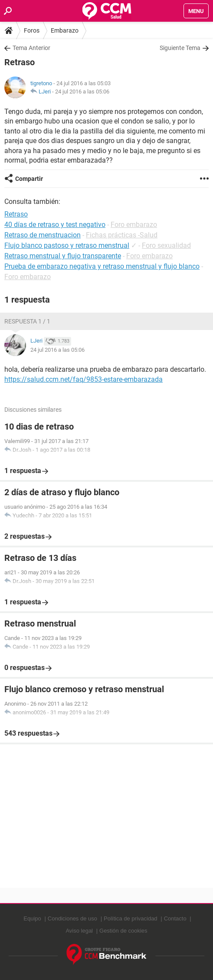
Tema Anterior (31, 48)
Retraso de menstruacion (43, 235)
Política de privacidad (131, 918)
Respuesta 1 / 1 (27, 321)
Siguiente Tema (180, 48)
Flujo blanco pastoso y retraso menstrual (67, 245)
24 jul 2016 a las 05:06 (82, 92)
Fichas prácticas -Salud (122, 235)
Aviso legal (79, 931)
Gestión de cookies (123, 931)
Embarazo (65, 30)
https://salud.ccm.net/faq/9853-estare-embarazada (84, 379)
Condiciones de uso (72, 918)
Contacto (175, 918)
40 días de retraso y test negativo (55, 225)
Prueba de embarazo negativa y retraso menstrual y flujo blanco (102, 266)
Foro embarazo (134, 225)
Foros (32, 30)
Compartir (29, 179)
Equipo (32, 918)
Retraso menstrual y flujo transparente (63, 256)
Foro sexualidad (166, 245)
